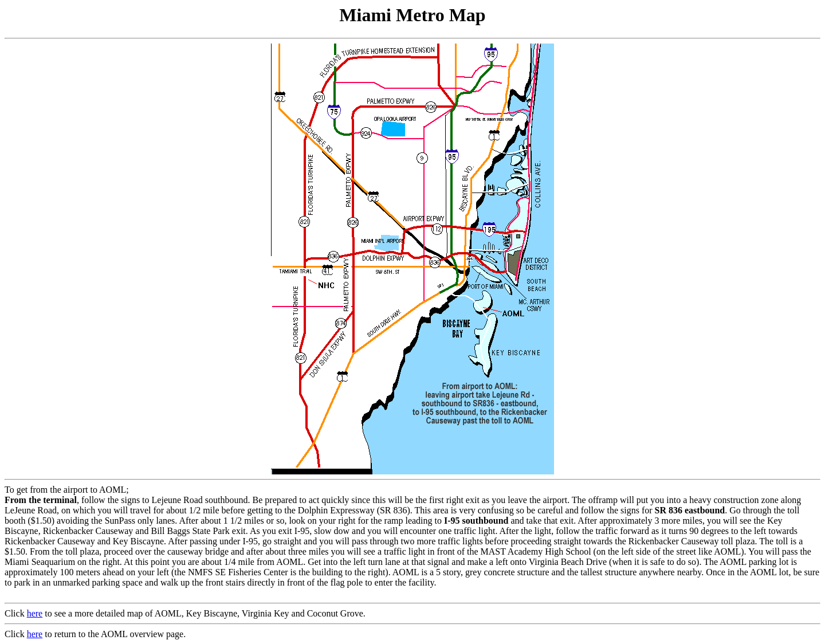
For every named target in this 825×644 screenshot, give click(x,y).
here (35, 613)
